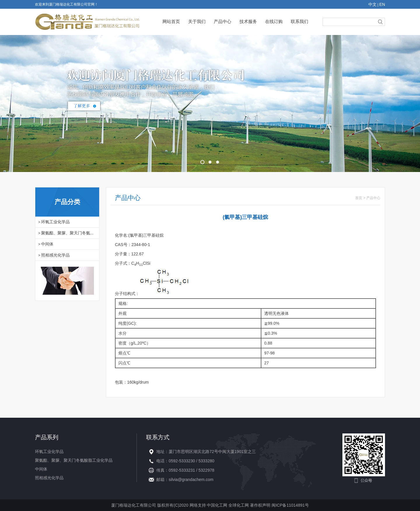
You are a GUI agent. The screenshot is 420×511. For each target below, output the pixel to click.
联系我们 (300, 21)
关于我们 (197, 21)
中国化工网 (217, 505)
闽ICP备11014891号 (290, 505)
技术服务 (248, 21)
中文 (372, 4)
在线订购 (274, 21)
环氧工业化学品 (55, 222)
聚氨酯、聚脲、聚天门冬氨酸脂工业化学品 (74, 460)
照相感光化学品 (55, 255)
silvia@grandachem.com (191, 480)
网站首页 (171, 21)
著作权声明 (261, 505)
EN (382, 4)
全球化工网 (239, 505)
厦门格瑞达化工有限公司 (134, 505)
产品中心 (223, 21)
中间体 (47, 244)
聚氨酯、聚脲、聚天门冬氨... (67, 233)
